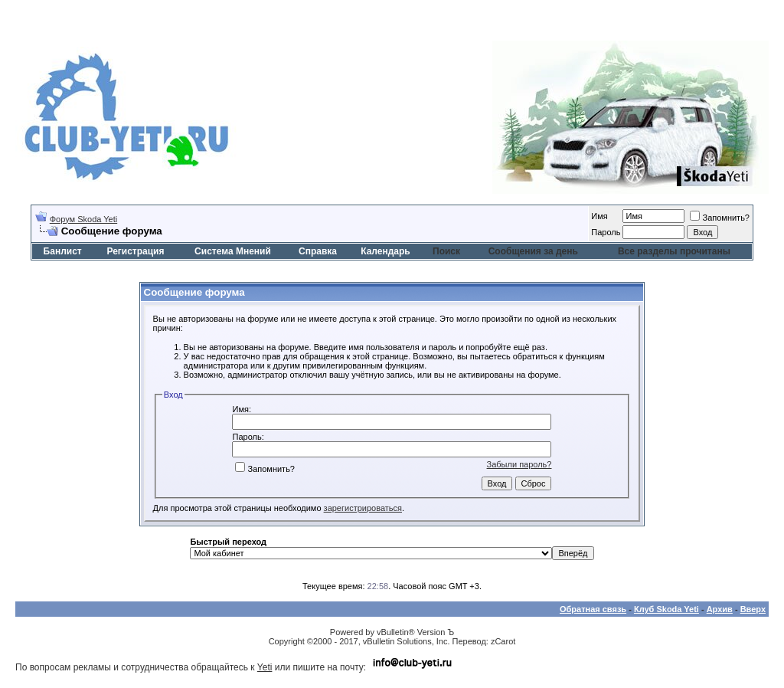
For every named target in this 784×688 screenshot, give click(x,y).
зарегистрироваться (363, 508)
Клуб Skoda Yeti (666, 609)
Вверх (753, 609)
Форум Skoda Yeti (83, 219)
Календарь (385, 251)
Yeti (265, 667)
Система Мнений (233, 251)
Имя (599, 216)
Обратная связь (593, 609)
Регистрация (135, 251)
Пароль (606, 232)
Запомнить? (720, 218)
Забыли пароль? (519, 464)
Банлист (63, 251)
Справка (318, 251)
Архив (720, 609)
